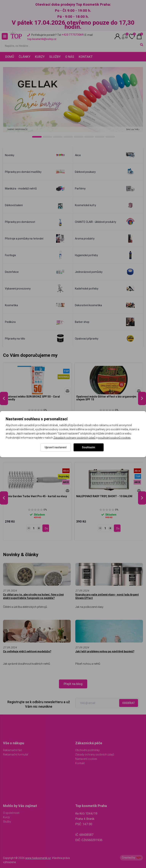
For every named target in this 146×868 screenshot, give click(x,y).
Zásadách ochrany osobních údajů (74, 438)
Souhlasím (88, 447)
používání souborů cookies (114, 438)
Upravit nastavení (56, 447)
